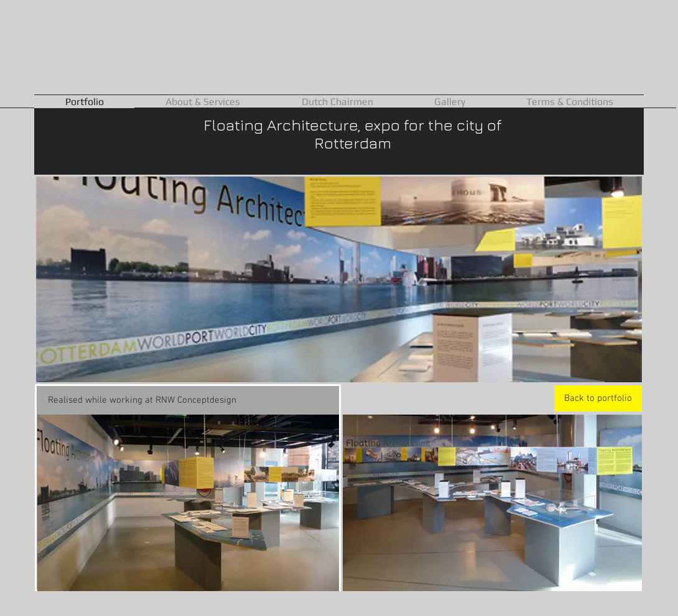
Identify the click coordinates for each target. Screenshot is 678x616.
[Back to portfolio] (598, 398)
